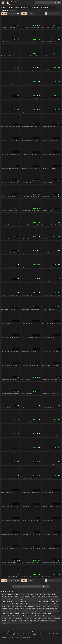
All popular (18, 7)
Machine (41, 611)
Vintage (3, 623)
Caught (9, 599)
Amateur (16, 594)
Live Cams (53, 7)
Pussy (48, 616)
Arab (32, 594)
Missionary (17, 614)
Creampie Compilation (7, 601)
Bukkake (55, 597)
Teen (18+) (36, 621)
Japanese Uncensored (51, 609)
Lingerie (36, 611)
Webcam (15, 623)
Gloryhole (4, 606)
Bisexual (27, 597)
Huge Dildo (49, 606)
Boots (39, 597)
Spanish (45, 618)
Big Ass (10, 597)
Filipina (23, 604)
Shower (26, 618)
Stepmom (51, 618)
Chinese (14, 599)
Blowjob (33, 597)
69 (5, 594)
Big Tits (22, 597)
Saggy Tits (4, 618)
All (24, 14)
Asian (36, 594)
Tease (30, 621)
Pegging (19, 616)
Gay (51, 604)
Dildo (39, 601)
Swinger (20, 621)
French (33, 604)
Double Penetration (55, 601)
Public (35, 616)
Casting (3, 599)
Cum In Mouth (23, 601)
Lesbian (30, 611)
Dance (35, 601)
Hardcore (31, 606)
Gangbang (46, 604)
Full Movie (39, 604)
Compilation (45, 599)
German (56, 604)
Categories (36, 7)
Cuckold (16, 601)
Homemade (38, 606)
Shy (31, 618)
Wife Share (21, 623)
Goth (9, 606)
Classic (26, 599)
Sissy (35, 618)
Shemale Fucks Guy (18, 618)
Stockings (57, 618)
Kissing (3, 611)
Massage (48, 611)
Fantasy (8, 604)
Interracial (17, 609)
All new (10, 7)
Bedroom (4, 597)
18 (2, 594)
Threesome (53, 621)
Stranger (4, 621)
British (43, 597)
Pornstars (44, 7)
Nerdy (39, 614)
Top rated (27, 7)
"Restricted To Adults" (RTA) (17, 639)
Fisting (28, 604)
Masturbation (55, 611)
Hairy (25, 606)
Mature (3, 614)
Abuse (25, 641)
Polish (30, 616)
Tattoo (26, 621)
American (22, 594)
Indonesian (4, 609)
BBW (49, 594)
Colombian (37, 599)
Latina (19, 611)
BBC (45, 594)
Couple (51, 599)
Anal (28, 594)
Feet (13, 604)
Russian (53, 616)
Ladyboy (9, 611)
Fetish (18, 604)
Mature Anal (10, 614)
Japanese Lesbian (30, 609)
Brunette (49, 597)
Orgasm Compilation (6, 616)
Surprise (14, 621)
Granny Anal (15, 606)
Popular (4, 14)
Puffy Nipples (42, 616)
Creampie (57, 599)
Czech (30, 601)
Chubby (20, 599)
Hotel (44, 606)
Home (3, 7)
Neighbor (34, 614)
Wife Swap (28, 623)
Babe (41, 594)
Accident (10, 594)
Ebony (3, 604)
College (31, 599)
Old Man (44, 614)
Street (9, 621)
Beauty (54, 594)
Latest (10, 14)
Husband (56, 606)
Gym (21, 606)
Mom (23, 614)
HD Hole (9, 3)
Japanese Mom (40, 609)
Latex (14, 611)
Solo (40, 618)
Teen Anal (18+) (44, 621)
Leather (24, 611)
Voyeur (9, 623)
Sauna (10, 618)
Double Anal (46, 601)
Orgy (14, 616)
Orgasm (50, 614)
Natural (28, 614)
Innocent (11, 609)
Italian (23, 609)
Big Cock (16, 597)
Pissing (25, 616)
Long (30, 14)
